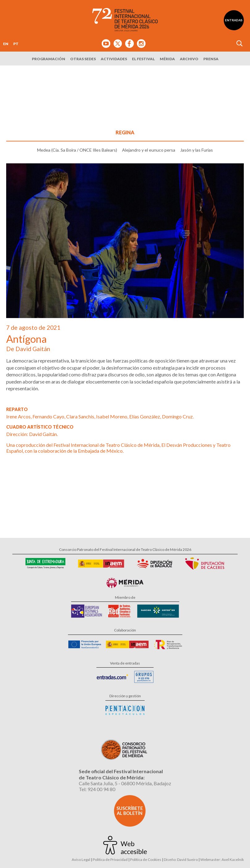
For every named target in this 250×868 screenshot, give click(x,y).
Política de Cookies (146, 860)
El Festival (143, 59)
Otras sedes (83, 59)
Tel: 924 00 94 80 (97, 789)
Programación (49, 59)
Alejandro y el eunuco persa (149, 150)
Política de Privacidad (110, 860)
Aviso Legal (81, 860)
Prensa (211, 59)
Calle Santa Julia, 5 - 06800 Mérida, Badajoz (125, 783)
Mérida (167, 59)
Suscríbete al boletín (130, 811)
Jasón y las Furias (197, 150)
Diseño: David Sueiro (181, 860)
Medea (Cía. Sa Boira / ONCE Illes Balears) (77, 150)
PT (16, 44)
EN (6, 44)
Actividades (114, 59)
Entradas (234, 20)
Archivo (189, 59)
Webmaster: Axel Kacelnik (222, 860)
